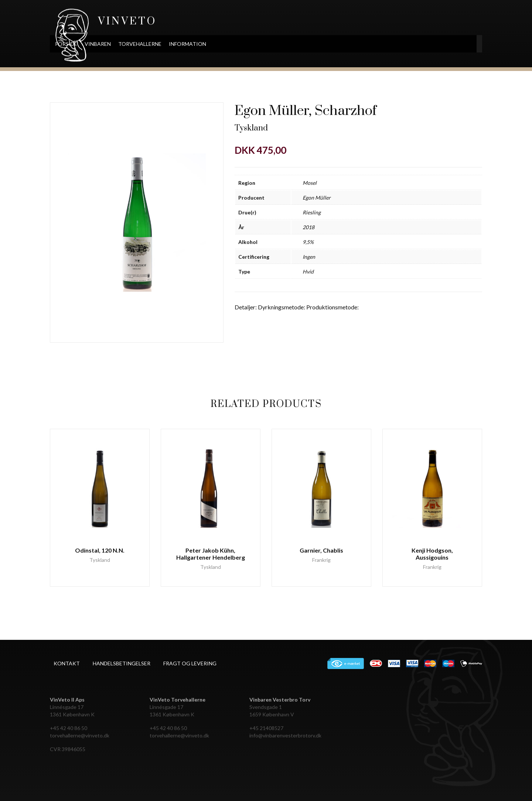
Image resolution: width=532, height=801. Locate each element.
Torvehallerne (186, 44)
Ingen (309, 257)
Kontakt (67, 663)
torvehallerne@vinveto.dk (80, 735)
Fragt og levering (190, 663)
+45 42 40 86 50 (69, 728)
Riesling (312, 212)
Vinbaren (144, 44)
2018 (308, 227)
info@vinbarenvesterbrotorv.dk (285, 735)
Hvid (308, 271)
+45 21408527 (266, 728)
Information (234, 44)
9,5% (308, 242)
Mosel (310, 183)
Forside (112, 44)
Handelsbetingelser (122, 663)
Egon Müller (317, 198)
